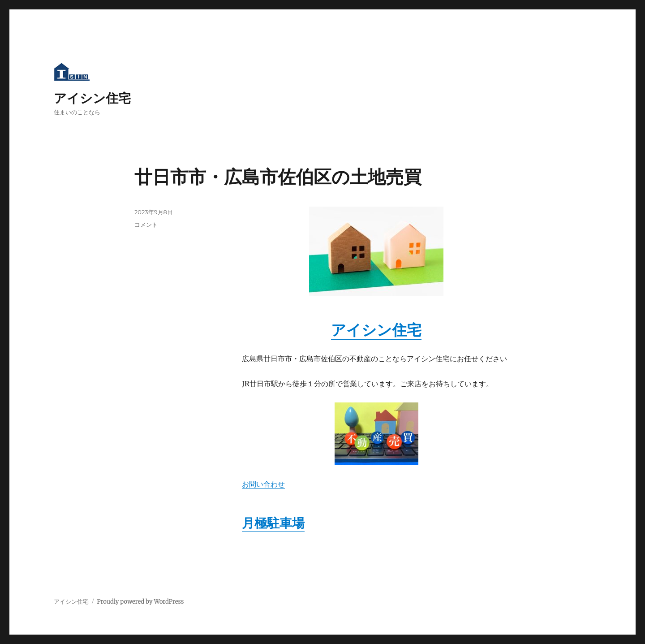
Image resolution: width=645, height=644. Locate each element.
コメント (146, 225)
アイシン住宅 (92, 98)
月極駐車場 (273, 523)
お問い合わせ (263, 484)
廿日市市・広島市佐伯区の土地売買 (278, 177)
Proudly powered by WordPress (140, 602)
